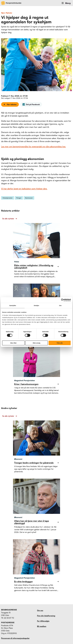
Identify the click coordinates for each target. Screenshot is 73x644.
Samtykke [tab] (13, 305)
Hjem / (4, 13)
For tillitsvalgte (43, 621)
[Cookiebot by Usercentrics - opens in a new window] (62, 300)
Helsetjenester (8, 198)
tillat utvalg (36, 343)
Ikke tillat (13, 343)
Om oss (40, 610)
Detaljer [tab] (36, 305)
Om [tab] (60, 305)
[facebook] (31, 104)
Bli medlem (42, 626)
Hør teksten (10, 104)
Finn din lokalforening (46, 616)
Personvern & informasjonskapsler (15, 638)
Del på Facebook (31, 104)
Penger (19, 198)
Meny (66, 3)
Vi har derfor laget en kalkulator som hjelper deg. (24, 189)
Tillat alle (60, 343)
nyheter (9, 13)
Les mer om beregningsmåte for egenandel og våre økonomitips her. (34, 146)
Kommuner (29, 198)
